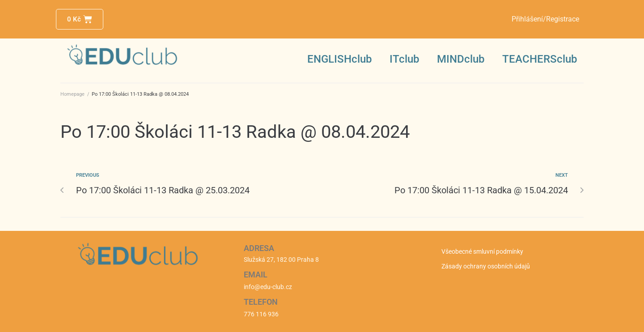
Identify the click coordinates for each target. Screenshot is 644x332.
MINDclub (461, 59)
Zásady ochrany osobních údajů (486, 266)
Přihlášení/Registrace (545, 19)
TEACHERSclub (540, 59)
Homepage (72, 94)
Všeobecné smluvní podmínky (482, 251)
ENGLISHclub (339, 59)
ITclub (404, 59)
